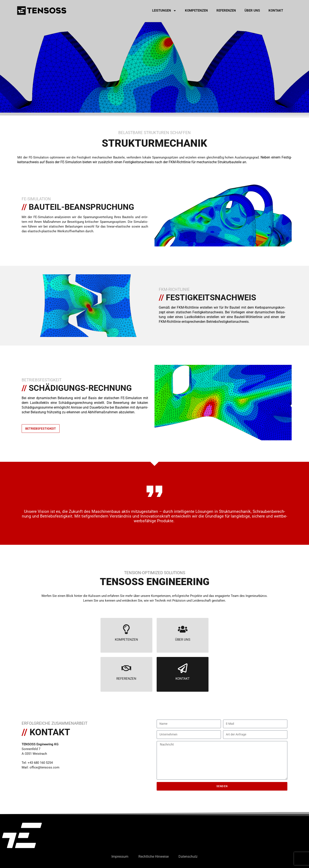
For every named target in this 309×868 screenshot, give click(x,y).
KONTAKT (183, 679)
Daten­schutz (189, 857)
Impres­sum (119, 857)
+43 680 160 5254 (40, 763)
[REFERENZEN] (126, 668)
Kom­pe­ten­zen (196, 11)
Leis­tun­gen (164, 11)
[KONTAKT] (183, 668)
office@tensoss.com (44, 767)
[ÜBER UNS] (183, 629)
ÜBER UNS (183, 640)
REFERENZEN (126, 679)
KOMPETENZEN (126, 640)
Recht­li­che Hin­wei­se (154, 857)
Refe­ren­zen (226, 11)
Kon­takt (276, 11)
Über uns (252, 11)
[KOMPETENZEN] (126, 629)
